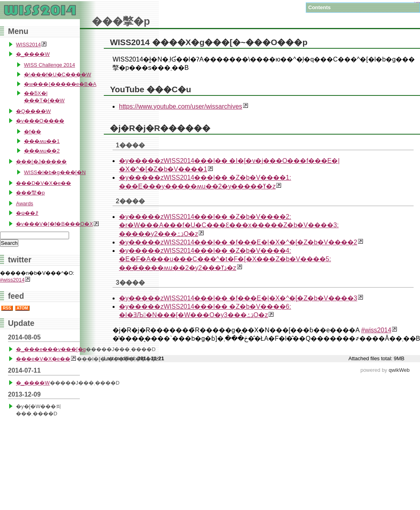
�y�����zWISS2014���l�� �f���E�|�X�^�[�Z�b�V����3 (238, 298)
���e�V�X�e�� (43, 359)
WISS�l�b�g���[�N (55, 172)
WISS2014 (28, 45)
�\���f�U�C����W (57, 74)
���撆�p (30, 193)
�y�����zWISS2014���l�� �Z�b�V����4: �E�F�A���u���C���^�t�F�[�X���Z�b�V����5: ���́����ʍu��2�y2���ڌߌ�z (225, 259)
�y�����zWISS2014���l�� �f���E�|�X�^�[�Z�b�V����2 (238, 242)
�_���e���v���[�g (51, 349)
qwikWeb (399, 370)
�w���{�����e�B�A (60, 84)
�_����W (33, 54)
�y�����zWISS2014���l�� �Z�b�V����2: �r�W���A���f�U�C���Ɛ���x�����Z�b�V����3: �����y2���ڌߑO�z (229, 225)
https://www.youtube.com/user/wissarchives (181, 106)
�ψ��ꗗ (27, 213)
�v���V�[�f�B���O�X (54, 224)
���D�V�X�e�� (44, 183)
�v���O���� (40, 121)
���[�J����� (41, 162)
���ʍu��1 (42, 141)
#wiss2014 (376, 330)
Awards (25, 203)
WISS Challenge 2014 (50, 65)
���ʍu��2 (42, 151)
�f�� (33, 132)
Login (417, 2)
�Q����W (33, 111)
